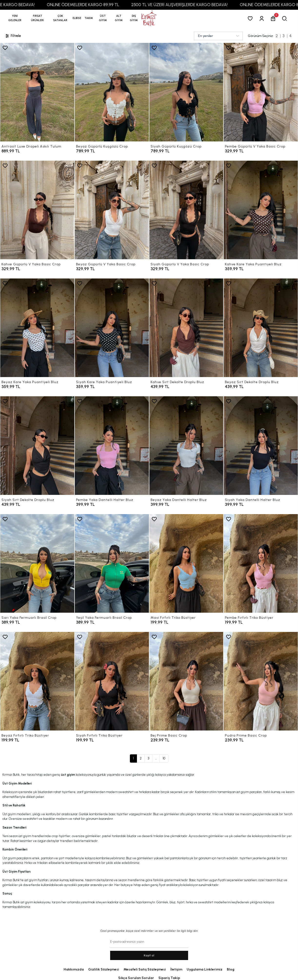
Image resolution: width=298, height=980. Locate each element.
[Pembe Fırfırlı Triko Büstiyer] (261, 563)
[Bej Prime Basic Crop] (186, 681)
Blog (231, 969)
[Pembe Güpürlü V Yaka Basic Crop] (261, 92)
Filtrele (13, 36)
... (156, 758)
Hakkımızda (74, 969)
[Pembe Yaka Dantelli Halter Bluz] (112, 446)
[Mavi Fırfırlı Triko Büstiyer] (186, 563)
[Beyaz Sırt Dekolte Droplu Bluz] (261, 328)
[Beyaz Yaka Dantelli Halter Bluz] (186, 446)
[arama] (285, 18)
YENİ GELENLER (15, 18)
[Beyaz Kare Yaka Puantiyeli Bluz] (37, 328)
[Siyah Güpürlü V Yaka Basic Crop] (186, 210)
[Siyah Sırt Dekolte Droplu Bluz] (37, 446)
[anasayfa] (149, 18)
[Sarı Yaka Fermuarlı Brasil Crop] (37, 563)
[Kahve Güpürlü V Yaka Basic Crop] (37, 210)
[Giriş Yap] (263, 18)
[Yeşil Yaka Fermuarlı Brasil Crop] (112, 563)
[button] (38, 18)
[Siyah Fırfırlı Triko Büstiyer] (112, 681)
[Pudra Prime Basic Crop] (261, 681)
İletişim (176, 969)
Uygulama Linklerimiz (205, 969)
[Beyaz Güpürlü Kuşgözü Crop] (112, 92)
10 (164, 758)
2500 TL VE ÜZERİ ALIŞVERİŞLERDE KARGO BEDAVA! (199, 5)
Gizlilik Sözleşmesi (104, 969)
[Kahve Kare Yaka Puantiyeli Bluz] (261, 210)
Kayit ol (149, 955)
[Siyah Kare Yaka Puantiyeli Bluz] (112, 328)
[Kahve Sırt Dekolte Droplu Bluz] (186, 328)
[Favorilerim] (251, 18)
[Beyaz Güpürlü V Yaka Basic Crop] (112, 210)
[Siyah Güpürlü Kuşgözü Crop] (186, 92)
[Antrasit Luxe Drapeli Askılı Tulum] (37, 92)
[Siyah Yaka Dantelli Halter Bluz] (261, 446)
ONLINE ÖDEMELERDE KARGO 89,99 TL (102, 5)
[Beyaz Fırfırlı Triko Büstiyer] (37, 681)
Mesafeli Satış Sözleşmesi (145, 969)
